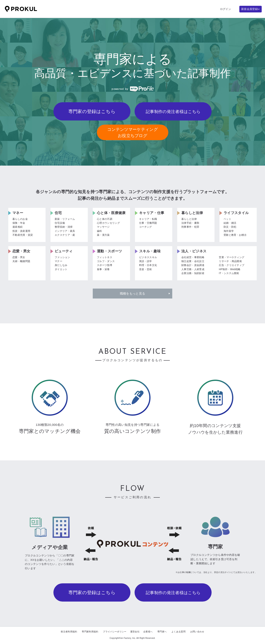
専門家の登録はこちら (92, 111)
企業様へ (148, 632)
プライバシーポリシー (115, 632)
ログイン (226, 9)
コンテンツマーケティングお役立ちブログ (132, 132)
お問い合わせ (197, 632)
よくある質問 (178, 632)
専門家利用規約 (90, 632)
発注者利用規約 (69, 632)
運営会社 (135, 632)
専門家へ (162, 632)
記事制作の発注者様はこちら (173, 112)
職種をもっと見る (133, 293)
